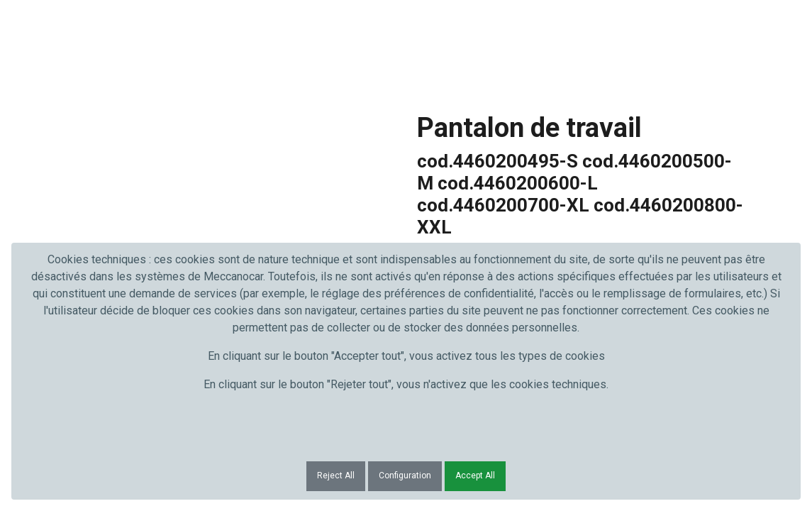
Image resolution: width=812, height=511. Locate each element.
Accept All (475, 476)
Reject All (336, 476)
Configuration (405, 476)
